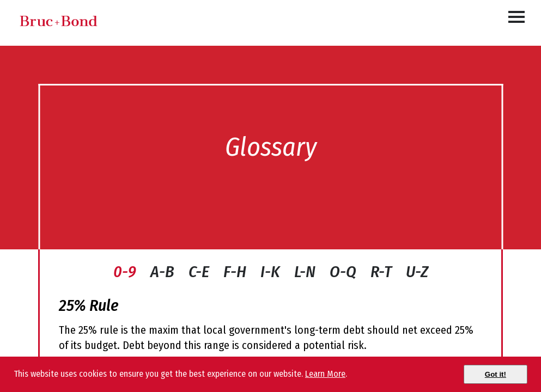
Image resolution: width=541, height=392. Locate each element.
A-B (162, 272)
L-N (305, 272)
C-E (199, 272)
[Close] (496, 374)
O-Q (343, 272)
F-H (235, 272)
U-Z (417, 272)
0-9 (125, 272)
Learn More (325, 374)
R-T (381, 272)
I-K (270, 272)
